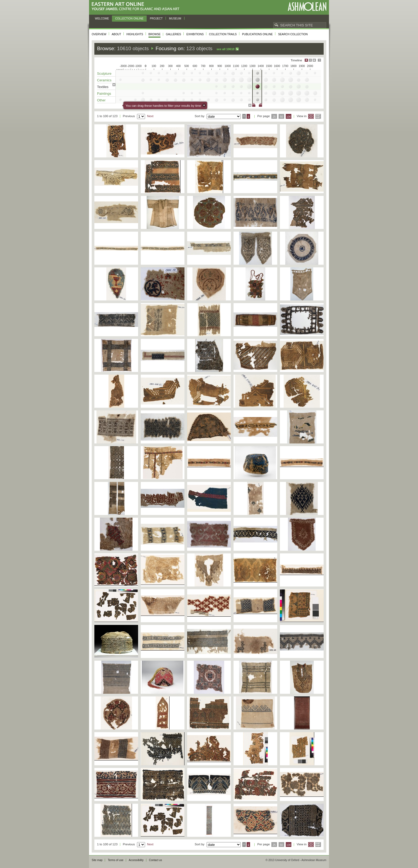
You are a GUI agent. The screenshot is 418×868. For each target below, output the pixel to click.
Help (319, 60)
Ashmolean (307, 7)
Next (150, 116)
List (318, 116)
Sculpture (104, 74)
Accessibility (136, 860)
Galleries (173, 34)
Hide (314, 60)
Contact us (156, 860)
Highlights (135, 34)
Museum (175, 19)
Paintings (104, 94)
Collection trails (223, 34)
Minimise (310, 60)
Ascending (244, 116)
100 (289, 117)
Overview (99, 34)
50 (282, 117)
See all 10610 (225, 49)
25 (274, 117)
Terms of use (116, 860)
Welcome (102, 19)
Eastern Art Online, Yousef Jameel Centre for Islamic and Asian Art (137, 7)
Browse (155, 34)
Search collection (293, 34)
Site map (97, 860)
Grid (311, 116)
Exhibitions (195, 34)
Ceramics (104, 80)
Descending (248, 116)
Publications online (257, 34)
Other (101, 100)
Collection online (129, 19)
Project (156, 19)
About (116, 34)
